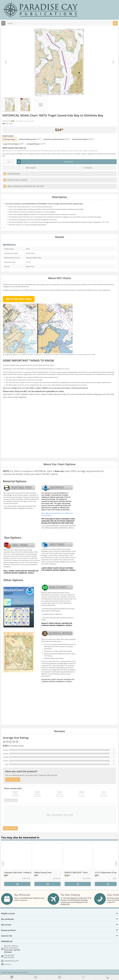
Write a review (29, 121)
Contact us (8, 964)
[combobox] (62, 23)
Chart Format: (8, 136)
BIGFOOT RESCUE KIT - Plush (76, 872)
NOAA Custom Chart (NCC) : (14, 148)
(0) (20, 121)
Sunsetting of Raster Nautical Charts (36, 372)
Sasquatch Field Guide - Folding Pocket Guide (18, 872)
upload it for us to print (79, 385)
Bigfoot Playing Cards (43, 872)
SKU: (4, 124)
